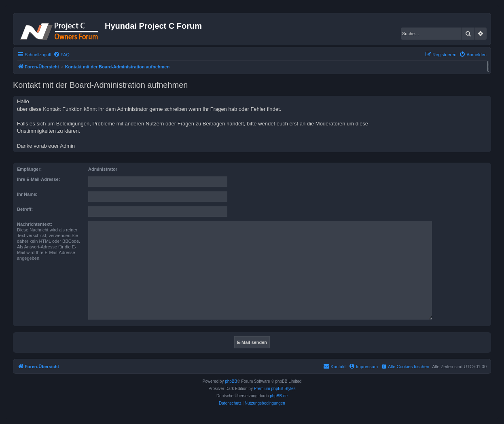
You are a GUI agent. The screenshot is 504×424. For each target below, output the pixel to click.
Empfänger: (29, 169)
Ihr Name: (27, 194)
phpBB (231, 381)
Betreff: (25, 209)
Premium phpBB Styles (275, 389)
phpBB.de (279, 396)
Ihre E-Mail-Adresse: (38, 179)
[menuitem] (61, 55)
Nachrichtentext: (35, 224)
